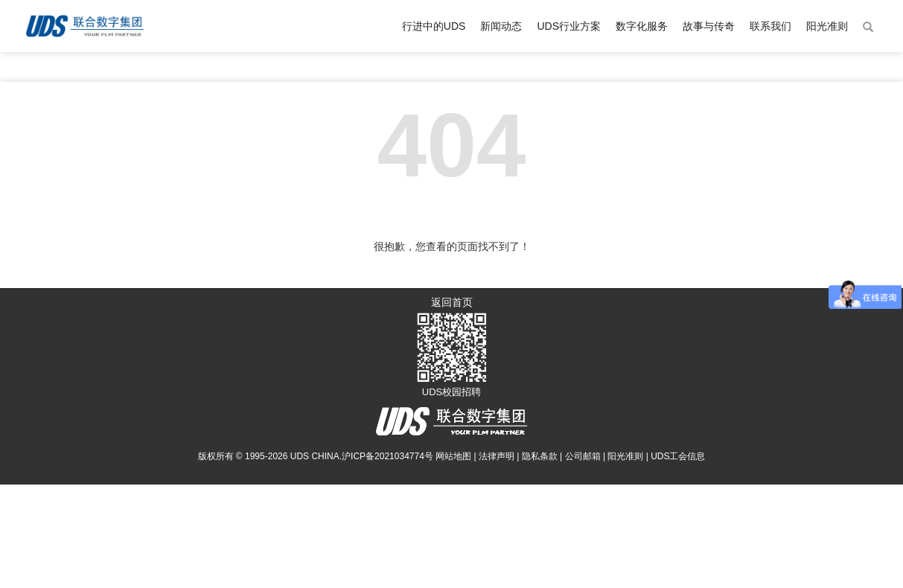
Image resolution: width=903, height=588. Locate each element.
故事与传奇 (709, 26)
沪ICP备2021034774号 (387, 456)
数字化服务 (642, 26)
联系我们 (770, 26)
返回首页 (452, 302)
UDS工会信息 (678, 456)
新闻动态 (501, 26)
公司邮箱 (583, 456)
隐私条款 (540, 456)
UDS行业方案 (569, 26)
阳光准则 (827, 26)
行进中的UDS (434, 26)
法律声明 (497, 456)
